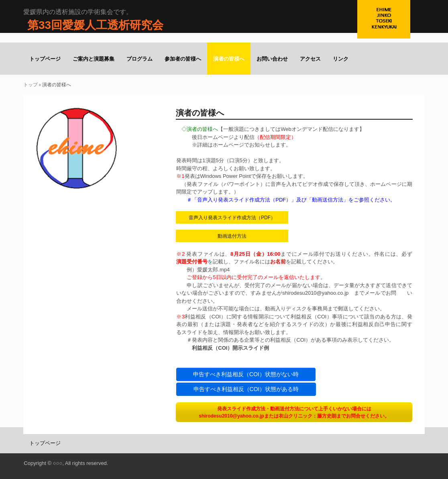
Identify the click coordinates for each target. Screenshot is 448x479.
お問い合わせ (272, 59)
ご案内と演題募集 (94, 59)
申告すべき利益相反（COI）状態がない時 (246, 374)
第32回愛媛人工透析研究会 (391, 28)
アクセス (310, 59)
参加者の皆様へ (183, 59)
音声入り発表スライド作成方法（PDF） (232, 218)
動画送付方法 (232, 236)
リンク (341, 59)
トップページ (45, 59)
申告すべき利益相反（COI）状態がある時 (246, 389)
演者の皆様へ (229, 59)
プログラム (139, 59)
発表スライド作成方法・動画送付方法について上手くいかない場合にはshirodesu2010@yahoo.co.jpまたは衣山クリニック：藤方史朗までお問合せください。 (294, 412)
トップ (31, 85)
